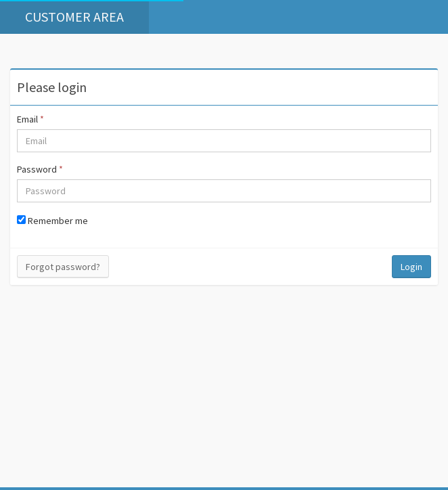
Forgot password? (63, 267)
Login (411, 267)
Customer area (74, 17)
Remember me (52, 221)
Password (40, 169)
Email (30, 119)
